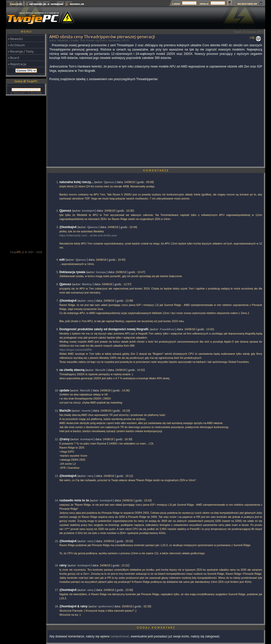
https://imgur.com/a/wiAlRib (76, 350)
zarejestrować (120, 636)
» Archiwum (16, 45)
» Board (14, 58)
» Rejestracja (17, 64)
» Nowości (15, 39)
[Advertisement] (173, 18)
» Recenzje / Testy (21, 51)
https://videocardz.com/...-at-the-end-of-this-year (88, 235)
